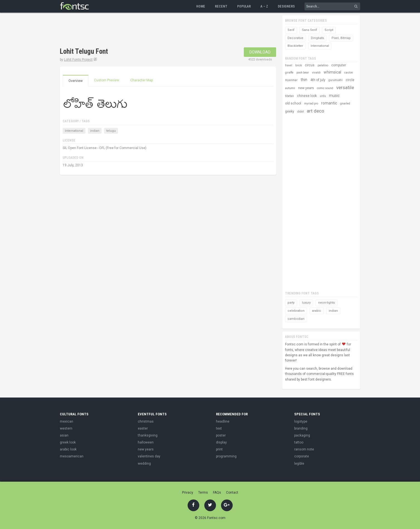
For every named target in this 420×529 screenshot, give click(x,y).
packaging (302, 435)
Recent (221, 6)
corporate (302, 456)
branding (301, 428)
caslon (349, 73)
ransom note (304, 449)
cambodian (296, 319)
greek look (68, 442)
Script (329, 30)
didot (300, 112)
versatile (345, 87)
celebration (296, 311)
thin (304, 80)
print (219, 449)
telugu (111, 131)
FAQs (217, 493)
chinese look (307, 96)
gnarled (345, 103)
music (334, 96)
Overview (76, 81)
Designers (286, 6)
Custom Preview (107, 80)
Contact (232, 493)
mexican (67, 421)
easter (143, 428)
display (221, 442)
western (66, 428)
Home (201, 6)
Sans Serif (310, 30)
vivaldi (316, 73)
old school (293, 103)
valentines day (149, 456)
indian (95, 131)
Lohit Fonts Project (78, 60)
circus (310, 65)
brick (299, 65)
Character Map (142, 80)
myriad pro (311, 103)
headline (223, 421)
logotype (301, 421)
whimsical (332, 72)
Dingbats (317, 38)
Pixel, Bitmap (341, 38)
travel (289, 65)
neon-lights (326, 303)
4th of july (318, 80)
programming (226, 456)
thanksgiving (148, 435)
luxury (306, 303)
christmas (146, 421)
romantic (329, 103)
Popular (244, 6)
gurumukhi (336, 80)
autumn (290, 88)
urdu (323, 96)
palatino (323, 65)
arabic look (68, 449)
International (74, 131)
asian (64, 435)
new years (306, 88)
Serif (291, 30)
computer (339, 65)
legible (299, 464)
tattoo (299, 442)
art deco (315, 111)
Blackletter (295, 46)
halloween (146, 442)
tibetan (289, 96)
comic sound (325, 88)
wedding (144, 464)
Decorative (295, 38)
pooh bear (303, 73)
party (291, 303)
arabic (317, 311)
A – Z (264, 6)
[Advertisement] (161, 31)
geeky (290, 111)
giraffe (289, 73)
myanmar (291, 80)
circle (350, 80)
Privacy (188, 493)
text (219, 428)
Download (260, 52)
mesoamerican (72, 456)
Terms (203, 493)
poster (221, 435)
